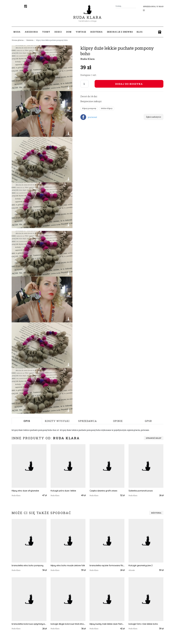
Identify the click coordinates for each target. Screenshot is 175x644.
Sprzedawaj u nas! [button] (153, 6)
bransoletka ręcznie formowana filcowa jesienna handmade (107, 565)
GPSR (148, 421)
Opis (27, 421)
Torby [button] (46, 32)
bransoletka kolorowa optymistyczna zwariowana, (29, 624)
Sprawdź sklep (154, 438)
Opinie (118, 421)
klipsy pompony (89, 108)
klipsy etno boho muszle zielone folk (68, 565)
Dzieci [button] (58, 32)
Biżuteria (30, 40)
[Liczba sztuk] (84, 84)
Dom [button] (69, 32)
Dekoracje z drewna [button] (120, 32)
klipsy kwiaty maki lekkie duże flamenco (107, 624)
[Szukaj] (135, 6)
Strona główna (18, 40)
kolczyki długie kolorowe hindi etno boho (68, 624)
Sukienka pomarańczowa (141, 491)
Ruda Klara (88, 15)
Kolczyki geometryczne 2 (140, 565)
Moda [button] (17, 32)
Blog (140, 32)
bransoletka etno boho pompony (27, 565)
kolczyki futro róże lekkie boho (143, 624)
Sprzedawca (87, 421)
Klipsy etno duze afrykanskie (25, 491)
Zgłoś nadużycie (154, 117)
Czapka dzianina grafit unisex (103, 491)
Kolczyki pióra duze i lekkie (63, 491)
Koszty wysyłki (57, 421)
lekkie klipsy (107, 108)
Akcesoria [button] (31, 32)
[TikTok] (26, 6)
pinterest (92, 117)
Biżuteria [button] (97, 32)
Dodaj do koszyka (129, 84)
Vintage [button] (81, 32)
